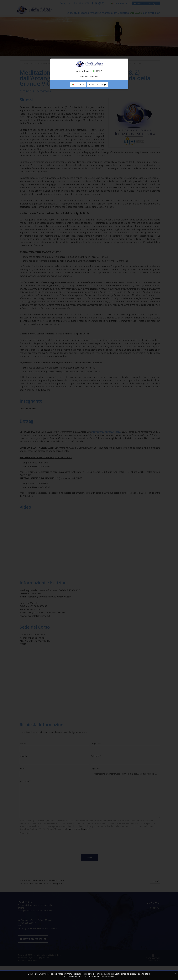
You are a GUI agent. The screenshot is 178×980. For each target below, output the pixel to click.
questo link (109, 974)
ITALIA (78, 124)
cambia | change (97, 124)
